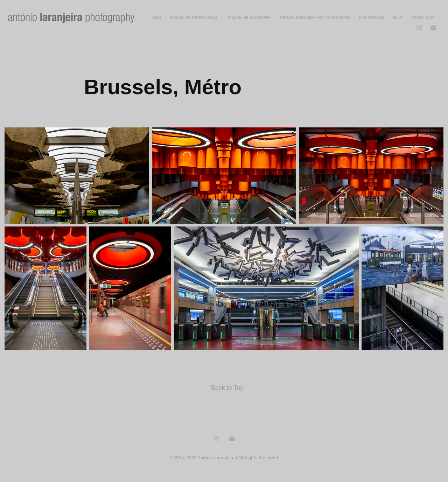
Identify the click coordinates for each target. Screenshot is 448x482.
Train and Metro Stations (315, 18)
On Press (371, 18)
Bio (157, 18)
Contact (423, 18)
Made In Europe (249, 18)
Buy (398, 18)
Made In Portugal (194, 18)
